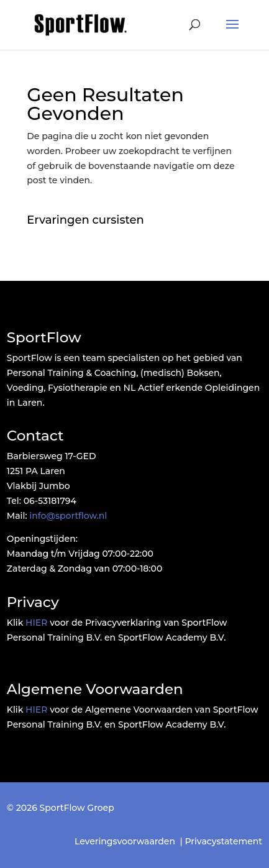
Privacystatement (223, 841)
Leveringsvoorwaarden (125, 841)
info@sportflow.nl (68, 516)
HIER (36, 623)
